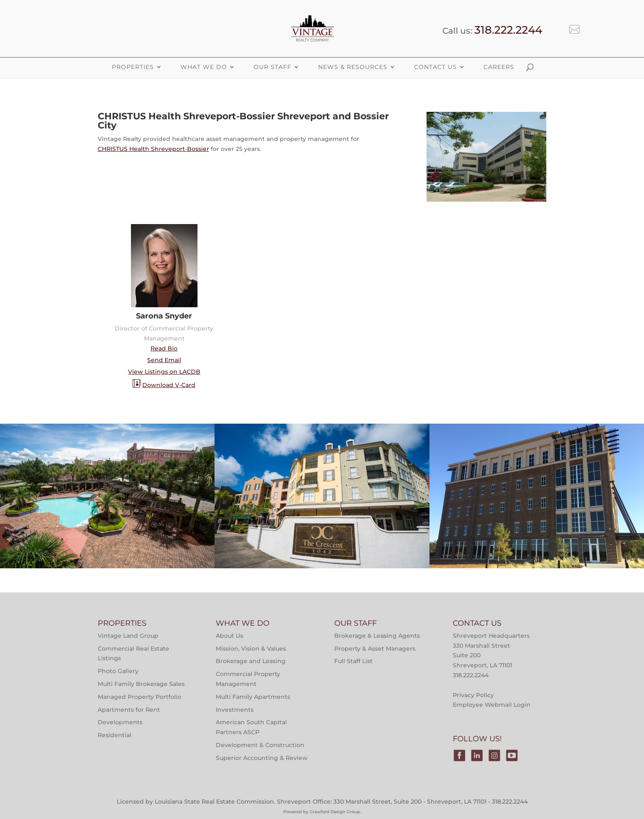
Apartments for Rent (129, 710)
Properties (177, 449)
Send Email (164, 360)
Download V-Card (169, 385)
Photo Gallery (118, 671)
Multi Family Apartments (253, 697)
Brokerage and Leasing (251, 661)
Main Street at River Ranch (107, 544)
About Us (229, 636)
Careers (499, 67)
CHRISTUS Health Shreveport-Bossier (153, 149)
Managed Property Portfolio (139, 697)
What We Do (204, 67)
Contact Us (436, 67)
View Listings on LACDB (164, 372)
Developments (120, 722)
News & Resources (353, 67)
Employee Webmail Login (492, 705)
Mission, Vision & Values (251, 649)
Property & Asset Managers (375, 649)
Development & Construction (260, 745)
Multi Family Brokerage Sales (141, 684)
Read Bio (164, 348)
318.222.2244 (508, 30)
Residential (115, 735)
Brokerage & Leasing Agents (377, 636)
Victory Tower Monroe (537, 544)
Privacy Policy (473, 695)
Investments (235, 710)
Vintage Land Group (128, 636)
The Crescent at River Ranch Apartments (322, 544)
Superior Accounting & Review (262, 758)
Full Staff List (353, 661)
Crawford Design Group (335, 812)
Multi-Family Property (73, 449)
